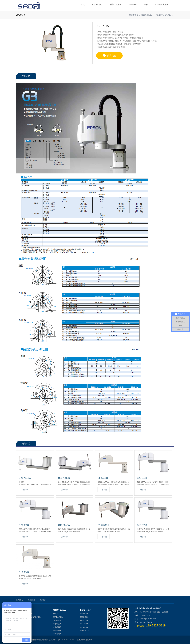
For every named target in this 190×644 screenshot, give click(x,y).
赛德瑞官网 (133, 15)
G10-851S (142, 525)
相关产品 (26, 444)
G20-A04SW (25, 478)
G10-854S (24, 572)
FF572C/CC (84, 620)
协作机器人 (57, 631)
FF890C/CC (84, 627)
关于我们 (31, 600)
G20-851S (24, 525)
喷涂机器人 (57, 634)
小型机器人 (57, 620)
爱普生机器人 (147, 15)
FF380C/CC (84, 617)
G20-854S (142, 478)
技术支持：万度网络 (85, 640)
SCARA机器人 (58, 617)
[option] (54, 43)
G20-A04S (103, 478)
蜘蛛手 (55, 614)
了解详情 (25, 490)
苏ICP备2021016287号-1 (66, 640)
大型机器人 (57, 627)
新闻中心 (20, 600)
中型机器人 (57, 624)
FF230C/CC (84, 614)
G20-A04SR (64, 478)
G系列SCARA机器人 (164, 15)
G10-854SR (103, 525)
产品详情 (26, 76)
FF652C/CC (84, 624)
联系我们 (109, 55)
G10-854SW (64, 525)
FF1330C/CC (85, 631)
